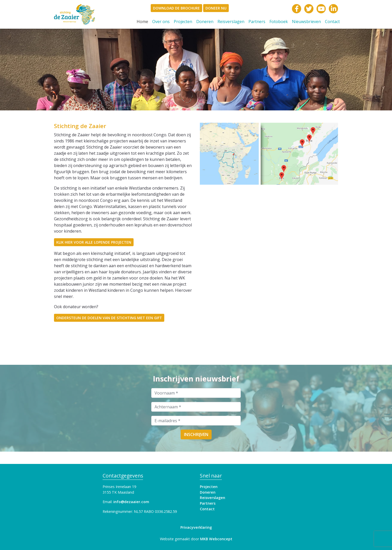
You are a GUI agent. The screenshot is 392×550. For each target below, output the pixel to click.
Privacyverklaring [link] (196, 527)
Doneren (205, 22)
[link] (87, 14)
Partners (257, 22)
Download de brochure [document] (176, 8)
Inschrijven (196, 434)
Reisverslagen (231, 22)
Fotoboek (279, 22)
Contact (332, 22)
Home (143, 22)
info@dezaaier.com (131, 502)
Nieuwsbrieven (306, 22)
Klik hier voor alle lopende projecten (94, 242)
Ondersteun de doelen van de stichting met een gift (109, 318)
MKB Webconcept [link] (216, 539)
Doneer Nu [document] (216, 8)
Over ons (161, 22)
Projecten (183, 22)
